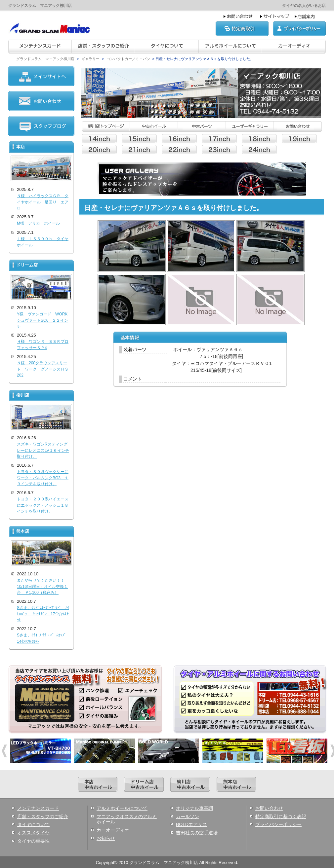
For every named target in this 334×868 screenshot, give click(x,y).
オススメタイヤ (33, 833)
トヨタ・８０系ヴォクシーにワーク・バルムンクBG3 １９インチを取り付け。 (43, 478)
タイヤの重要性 (33, 841)
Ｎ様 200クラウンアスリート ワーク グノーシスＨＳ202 (43, 369)
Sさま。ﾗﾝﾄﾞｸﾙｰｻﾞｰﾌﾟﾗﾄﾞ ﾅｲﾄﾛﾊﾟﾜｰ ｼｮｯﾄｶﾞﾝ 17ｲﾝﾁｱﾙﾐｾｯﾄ (43, 614)
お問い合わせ (269, 808)
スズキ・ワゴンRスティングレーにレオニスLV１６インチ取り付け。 (43, 450)
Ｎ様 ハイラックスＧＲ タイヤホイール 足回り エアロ (43, 202)
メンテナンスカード (38, 808)
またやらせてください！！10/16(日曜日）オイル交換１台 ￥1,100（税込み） (42, 586)
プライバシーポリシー (278, 824)
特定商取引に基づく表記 (281, 816)
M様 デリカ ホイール (38, 223)
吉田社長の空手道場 (197, 833)
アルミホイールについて (122, 808)
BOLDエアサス (191, 824)
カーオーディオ (113, 830)
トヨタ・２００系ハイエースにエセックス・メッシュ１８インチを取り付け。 (43, 505)
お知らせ (106, 838)
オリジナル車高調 (194, 808)
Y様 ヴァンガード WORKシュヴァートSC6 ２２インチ (42, 320)
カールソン (188, 816)
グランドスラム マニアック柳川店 (45, 59)
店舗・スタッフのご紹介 (43, 816)
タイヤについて (33, 824)
